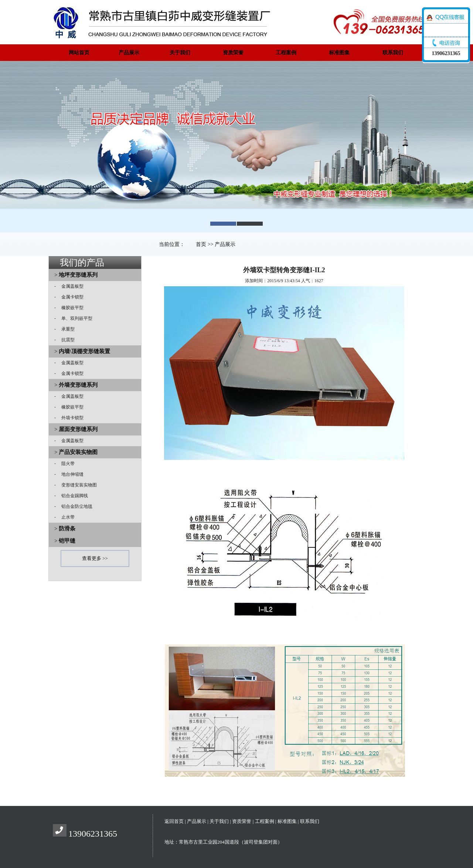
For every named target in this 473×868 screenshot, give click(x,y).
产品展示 (129, 53)
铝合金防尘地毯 (75, 506)
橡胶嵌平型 (70, 308)
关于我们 (180, 53)
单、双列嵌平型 (75, 318)
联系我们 (393, 53)
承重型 (66, 329)
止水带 (66, 517)
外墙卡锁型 (70, 418)
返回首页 (174, 821)
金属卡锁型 (70, 297)
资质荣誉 (233, 53)
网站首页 (79, 53)
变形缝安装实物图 (77, 485)
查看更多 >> (95, 558)
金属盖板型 (70, 286)
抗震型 (66, 340)
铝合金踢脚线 (72, 496)
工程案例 (286, 53)
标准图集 (339, 53)
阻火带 (66, 464)
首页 (201, 244)
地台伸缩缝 (70, 474)
